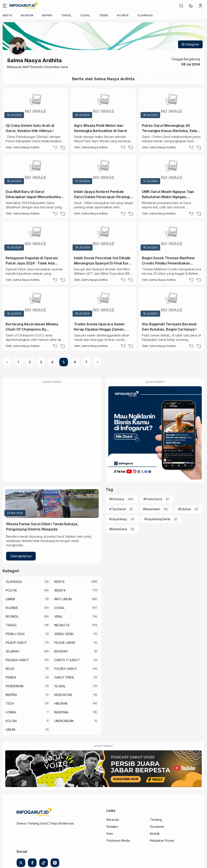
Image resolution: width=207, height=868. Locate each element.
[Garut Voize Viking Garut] (103, 769)
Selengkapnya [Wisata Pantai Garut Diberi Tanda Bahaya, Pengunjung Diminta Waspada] (21, 556)
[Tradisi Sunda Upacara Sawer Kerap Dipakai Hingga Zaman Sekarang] (104, 303)
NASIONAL (62, 712)
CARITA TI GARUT (67, 660)
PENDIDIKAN (14, 686)
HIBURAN (61, 703)
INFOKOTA (62, 625)
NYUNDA (123, 15)
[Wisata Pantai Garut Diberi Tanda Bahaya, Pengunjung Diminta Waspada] (52, 503)
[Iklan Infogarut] (155, 433)
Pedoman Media (118, 840)
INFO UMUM (63, 599)
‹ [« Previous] (7, 362)
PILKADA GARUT (17, 660)
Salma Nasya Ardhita (26, 147)
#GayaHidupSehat (157, 519)
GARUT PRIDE (64, 677)
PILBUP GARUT (16, 643)
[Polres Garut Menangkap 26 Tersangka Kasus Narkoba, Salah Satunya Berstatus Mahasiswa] (172, 104)
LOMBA (11, 712)
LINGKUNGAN (64, 721)
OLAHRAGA (145, 15)
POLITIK (11, 590)
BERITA (7, 15)
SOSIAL (85, 15)
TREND (103, 15)
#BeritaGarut (118, 529)
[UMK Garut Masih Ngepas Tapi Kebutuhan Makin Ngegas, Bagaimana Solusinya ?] (172, 170)
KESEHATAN (63, 695)
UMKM (10, 599)
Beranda (113, 820)
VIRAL (58, 616)
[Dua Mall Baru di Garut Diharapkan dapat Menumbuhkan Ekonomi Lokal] (35, 170)
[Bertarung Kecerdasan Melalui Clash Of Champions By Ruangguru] (35, 303)
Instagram (190, 44)
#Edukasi (185, 509)
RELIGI (10, 669)
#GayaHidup (118, 519)
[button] (191, 6)
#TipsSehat (117, 509)
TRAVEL (66, 15)
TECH (10, 703)
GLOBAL (60, 686)
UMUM (10, 730)
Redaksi (112, 827)
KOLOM (11, 721)
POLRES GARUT (66, 669)
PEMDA (11, 677)
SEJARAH (12, 651)
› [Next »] (98, 362)
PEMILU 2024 (15, 634)
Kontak (155, 834)
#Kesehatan (151, 509)
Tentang (156, 820)
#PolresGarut (153, 499)
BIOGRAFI (61, 651)
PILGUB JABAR (65, 643)
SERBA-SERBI (64, 634)
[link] (181, 6)
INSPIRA (47, 15)
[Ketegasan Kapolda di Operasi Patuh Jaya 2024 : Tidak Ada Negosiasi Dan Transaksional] (35, 237)
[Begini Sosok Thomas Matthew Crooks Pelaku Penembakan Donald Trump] (172, 237)
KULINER (12, 608)
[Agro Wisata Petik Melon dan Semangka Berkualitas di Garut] (104, 104)
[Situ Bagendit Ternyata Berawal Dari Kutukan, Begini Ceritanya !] (172, 303)
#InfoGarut (117, 499)
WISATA (60, 590)
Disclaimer (157, 827)
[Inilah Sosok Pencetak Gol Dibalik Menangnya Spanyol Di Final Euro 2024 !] (104, 237)
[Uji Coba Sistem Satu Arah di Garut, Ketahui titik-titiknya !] (35, 104)
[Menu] (5, 6)
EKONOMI (27, 15)
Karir (110, 834)
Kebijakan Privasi (162, 840)
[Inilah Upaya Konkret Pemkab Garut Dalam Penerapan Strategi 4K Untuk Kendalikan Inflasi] (104, 170)
